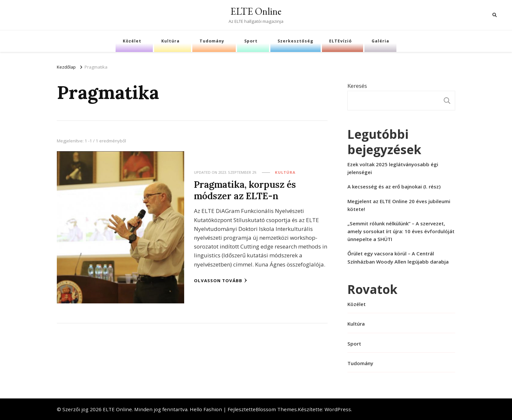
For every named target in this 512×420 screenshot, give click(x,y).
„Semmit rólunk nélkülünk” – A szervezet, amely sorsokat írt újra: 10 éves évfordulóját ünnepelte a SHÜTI (401, 231)
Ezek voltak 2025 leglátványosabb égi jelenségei (393, 168)
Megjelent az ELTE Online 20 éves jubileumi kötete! (399, 205)
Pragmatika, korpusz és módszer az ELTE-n (245, 190)
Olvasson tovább (221, 281)
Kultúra (170, 41)
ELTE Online (256, 11)
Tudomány (212, 41)
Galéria (380, 41)
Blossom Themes (276, 409)
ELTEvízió (340, 41)
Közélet (132, 41)
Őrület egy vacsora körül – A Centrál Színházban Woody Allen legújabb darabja (398, 257)
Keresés (357, 86)
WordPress (338, 409)
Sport (251, 41)
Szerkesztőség (296, 41)
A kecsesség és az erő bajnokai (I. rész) (394, 186)
